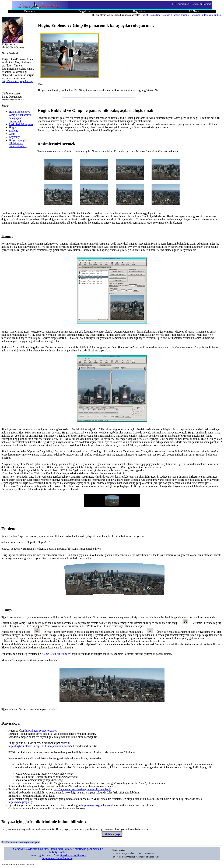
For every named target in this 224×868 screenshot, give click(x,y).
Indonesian (207, 15)
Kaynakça (15, 137)
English (145, 15)
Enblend (14, 131)
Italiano (185, 15)
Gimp (12, 134)
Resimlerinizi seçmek (21, 124)
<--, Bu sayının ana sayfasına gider (21, 842)
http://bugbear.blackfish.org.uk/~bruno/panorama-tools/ (39, 746)
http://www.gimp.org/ (20, 802)
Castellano (155, 15)
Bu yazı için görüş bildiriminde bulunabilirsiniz (19, 143)
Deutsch (166, 15)
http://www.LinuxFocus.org (58, 858)
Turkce (217, 15)
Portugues (195, 15)
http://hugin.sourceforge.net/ (41, 731)
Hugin (12, 127)
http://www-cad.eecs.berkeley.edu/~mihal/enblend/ (82, 789)
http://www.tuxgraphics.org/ (18, 81)
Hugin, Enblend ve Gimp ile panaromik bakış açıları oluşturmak (20, 116)
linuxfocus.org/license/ (73, 855)
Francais (176, 15)
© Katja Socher (58, 852)
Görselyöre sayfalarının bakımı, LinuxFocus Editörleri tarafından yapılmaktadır (58, 849)
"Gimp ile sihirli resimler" (57, 654)
